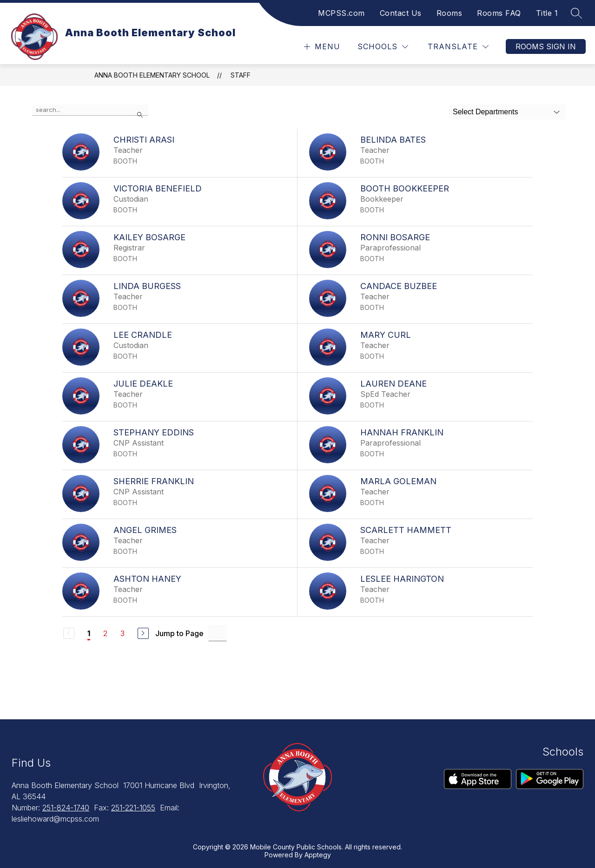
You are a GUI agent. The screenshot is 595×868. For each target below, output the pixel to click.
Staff (241, 75)
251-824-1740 (66, 808)
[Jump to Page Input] (218, 633)
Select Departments (486, 112)
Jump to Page (179, 633)
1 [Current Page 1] (89, 633)
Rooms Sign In (546, 46)
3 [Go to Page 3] (122, 633)
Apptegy (318, 855)
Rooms (450, 13)
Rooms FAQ (499, 13)
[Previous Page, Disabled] (69, 633)
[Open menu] (321, 47)
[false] (90, 110)
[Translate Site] (458, 47)
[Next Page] (143, 633)
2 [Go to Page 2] (105, 633)
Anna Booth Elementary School (152, 75)
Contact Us (401, 13)
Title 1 (547, 13)
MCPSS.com (341, 13)
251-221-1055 (133, 808)
